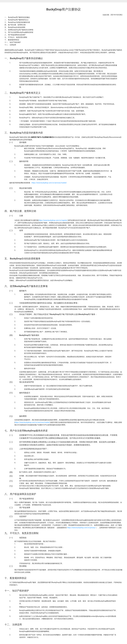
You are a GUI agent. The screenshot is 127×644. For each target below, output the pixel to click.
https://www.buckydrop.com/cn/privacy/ (81, 528)
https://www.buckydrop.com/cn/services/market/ (49, 183)
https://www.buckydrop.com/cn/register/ (53, 220)
